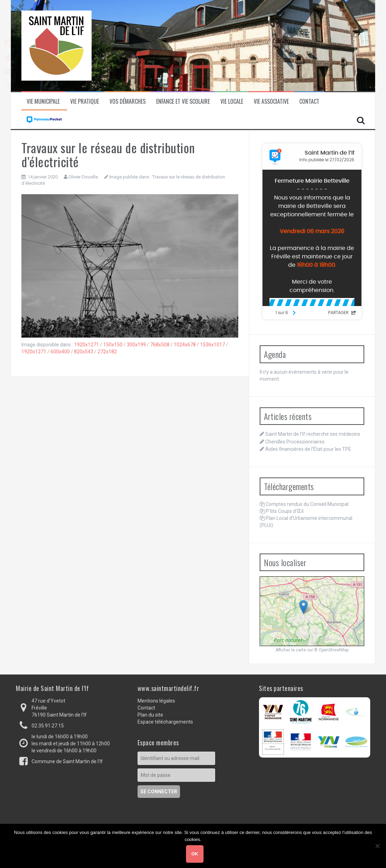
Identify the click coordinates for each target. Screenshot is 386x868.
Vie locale (232, 101)
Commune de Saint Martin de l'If (67, 761)
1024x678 (185, 345)
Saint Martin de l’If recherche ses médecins (313, 434)
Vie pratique (85, 101)
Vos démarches (128, 101)
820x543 (84, 352)
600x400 (60, 352)
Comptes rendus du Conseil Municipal (307, 504)
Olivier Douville (83, 177)
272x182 (107, 352)
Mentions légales (156, 701)
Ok (195, 854)
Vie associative (271, 101)
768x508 (160, 345)
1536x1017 (212, 345)
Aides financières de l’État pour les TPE (308, 449)
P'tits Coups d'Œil (285, 511)
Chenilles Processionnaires (295, 442)
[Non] (377, 846)
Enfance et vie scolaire (183, 101)
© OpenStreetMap (331, 650)
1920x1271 (86, 345)
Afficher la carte (291, 650)
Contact (309, 101)
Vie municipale (43, 101)
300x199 (136, 345)
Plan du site (150, 715)
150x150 (113, 345)
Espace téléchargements (165, 722)
